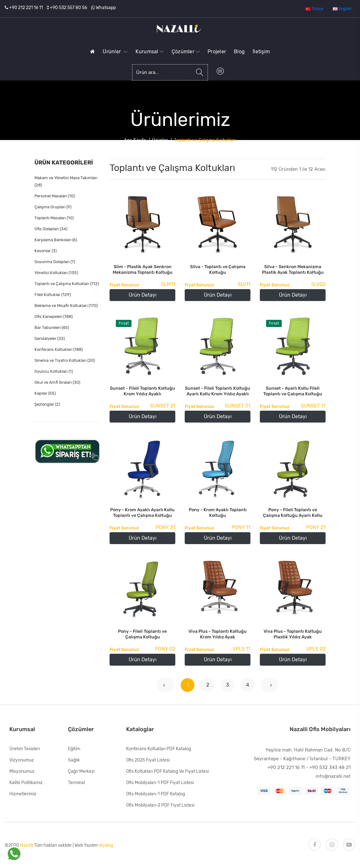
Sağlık (74, 760)
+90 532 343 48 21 (330, 767)
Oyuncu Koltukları (54, 371)
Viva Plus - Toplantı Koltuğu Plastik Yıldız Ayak (293, 634)
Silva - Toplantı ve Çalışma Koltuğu (218, 270)
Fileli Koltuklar (53, 295)
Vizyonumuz (22, 760)
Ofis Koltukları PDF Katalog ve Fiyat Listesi (167, 771)
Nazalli (27, 845)
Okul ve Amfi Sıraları (57, 382)
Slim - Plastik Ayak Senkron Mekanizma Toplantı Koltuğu (143, 270)
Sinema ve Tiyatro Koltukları (65, 360)
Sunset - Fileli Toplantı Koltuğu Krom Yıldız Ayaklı (142, 391)
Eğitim (74, 749)
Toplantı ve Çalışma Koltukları (67, 284)
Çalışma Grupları (53, 207)
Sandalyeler (50, 338)
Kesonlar (46, 251)
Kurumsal (150, 52)
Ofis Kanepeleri (54, 317)
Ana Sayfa (135, 140)
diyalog (106, 845)
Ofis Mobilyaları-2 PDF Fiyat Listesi (160, 805)
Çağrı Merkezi (81, 771)
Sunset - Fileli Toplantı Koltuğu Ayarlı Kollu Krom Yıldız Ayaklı (218, 391)
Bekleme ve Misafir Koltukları (66, 306)
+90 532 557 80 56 (68, 8)
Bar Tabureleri (52, 327)
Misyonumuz (22, 771)
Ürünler (115, 52)
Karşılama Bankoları (56, 240)
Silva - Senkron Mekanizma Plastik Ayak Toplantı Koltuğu (293, 270)
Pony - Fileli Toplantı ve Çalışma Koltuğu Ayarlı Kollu (293, 513)
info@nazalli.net (333, 776)
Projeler (217, 52)
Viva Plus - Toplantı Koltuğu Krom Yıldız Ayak (218, 634)
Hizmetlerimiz (23, 794)
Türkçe (314, 9)
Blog (239, 52)
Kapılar (45, 393)
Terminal (76, 783)
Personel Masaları (55, 196)
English (342, 9)
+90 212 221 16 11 (26, 8)
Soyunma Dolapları (55, 262)
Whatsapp (106, 8)
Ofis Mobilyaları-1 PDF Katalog (156, 794)
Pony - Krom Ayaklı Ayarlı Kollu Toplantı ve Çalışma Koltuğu (142, 513)
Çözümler (186, 52)
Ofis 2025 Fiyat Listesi (148, 760)
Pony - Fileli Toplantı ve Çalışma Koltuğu (142, 634)
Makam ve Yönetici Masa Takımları (66, 181)
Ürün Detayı (143, 295)
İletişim (261, 52)
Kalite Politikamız (26, 783)
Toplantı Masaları (54, 218)
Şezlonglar (47, 404)
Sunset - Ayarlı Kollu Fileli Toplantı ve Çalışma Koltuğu (293, 391)
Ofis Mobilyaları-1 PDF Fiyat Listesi (160, 783)
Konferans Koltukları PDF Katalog (159, 749)
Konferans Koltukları (59, 349)
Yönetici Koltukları (56, 273)
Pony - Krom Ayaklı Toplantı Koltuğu (218, 513)
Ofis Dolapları (51, 229)
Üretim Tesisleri (25, 749)
